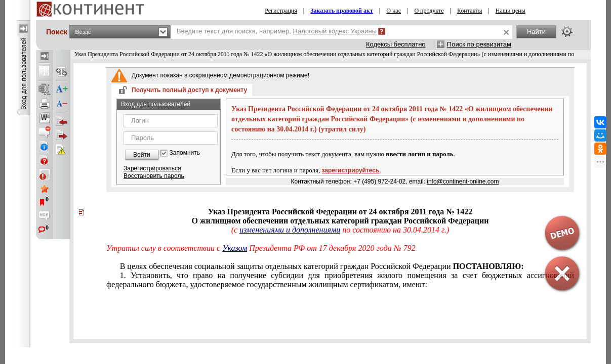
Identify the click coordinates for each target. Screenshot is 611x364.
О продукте (429, 11)
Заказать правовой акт (342, 11)
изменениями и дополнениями (290, 230)
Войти (142, 155)
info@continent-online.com (463, 181)
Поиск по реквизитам (479, 44)
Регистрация (281, 11)
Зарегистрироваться (152, 168)
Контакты (470, 11)
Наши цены (511, 11)
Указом (235, 248)
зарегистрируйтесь (351, 170)
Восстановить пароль (154, 176)
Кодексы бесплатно (396, 44)
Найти (536, 32)
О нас (394, 11)
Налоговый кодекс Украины (335, 31)
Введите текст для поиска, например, (277, 31)
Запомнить (185, 153)
